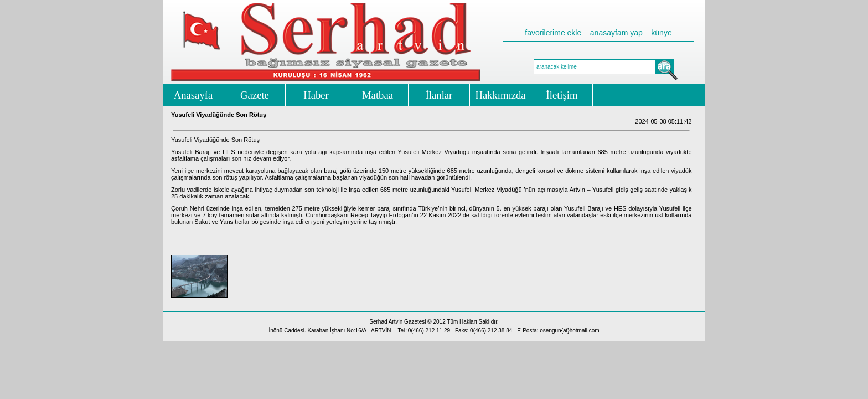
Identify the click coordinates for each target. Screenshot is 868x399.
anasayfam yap (616, 33)
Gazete (255, 95)
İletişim (562, 95)
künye (661, 33)
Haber (316, 95)
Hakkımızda (500, 95)
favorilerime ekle (553, 33)
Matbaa (378, 95)
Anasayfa (193, 95)
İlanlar (439, 95)
